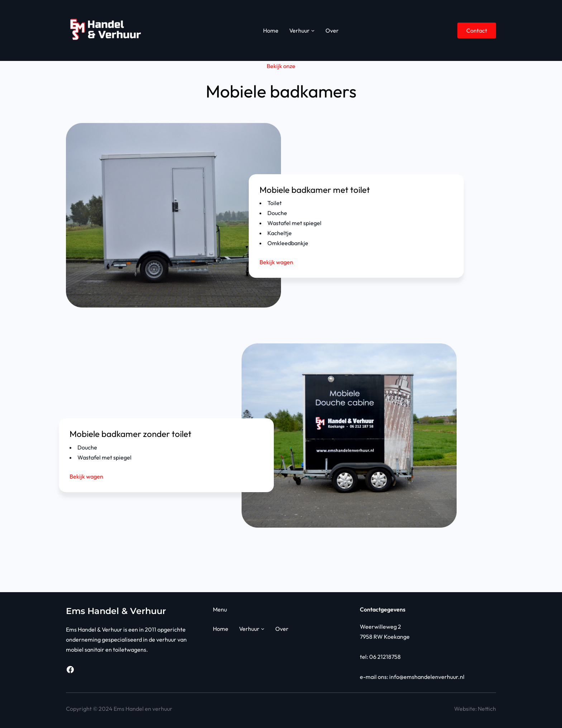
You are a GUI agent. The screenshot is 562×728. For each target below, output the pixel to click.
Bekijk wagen (276, 262)
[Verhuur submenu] (313, 30)
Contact (477, 30)
